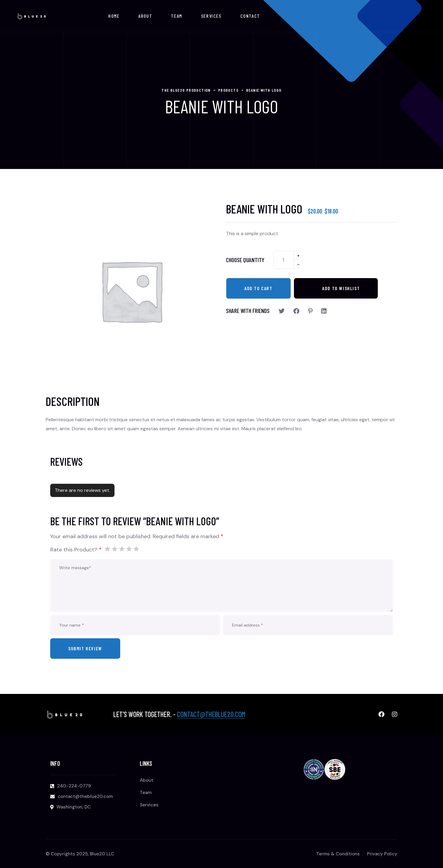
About (145, 16)
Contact (250, 16)
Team (176, 16)
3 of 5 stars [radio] (122, 549)
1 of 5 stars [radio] (107, 549)
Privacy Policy (382, 854)
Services (211, 16)
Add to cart (258, 288)
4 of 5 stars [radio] (129, 549)
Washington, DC (74, 807)
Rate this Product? (76, 550)
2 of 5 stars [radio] (115, 549)
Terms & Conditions (338, 854)
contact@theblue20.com (211, 714)
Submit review (85, 648)
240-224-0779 (74, 786)
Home (114, 16)
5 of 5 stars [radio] (136, 549)
